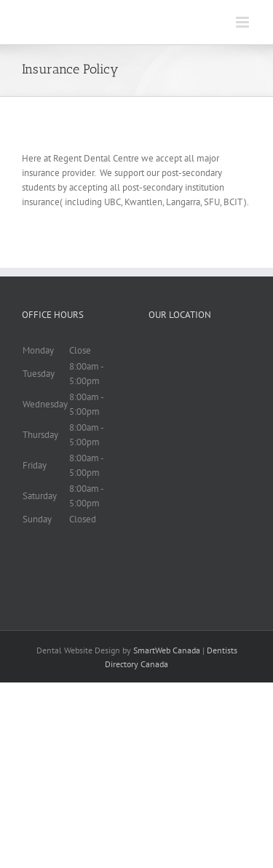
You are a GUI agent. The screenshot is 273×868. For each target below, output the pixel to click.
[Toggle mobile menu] (244, 22)
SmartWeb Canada (167, 650)
